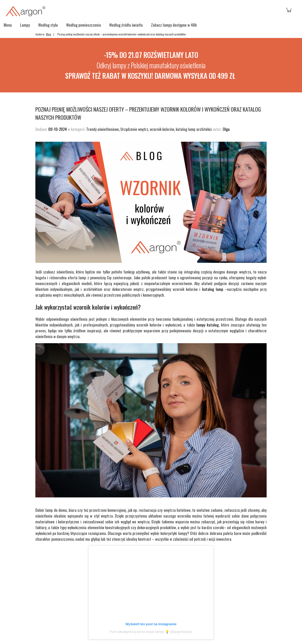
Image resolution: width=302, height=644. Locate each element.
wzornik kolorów (162, 129)
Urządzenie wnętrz (134, 129)
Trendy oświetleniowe (103, 129)
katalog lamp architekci (194, 129)
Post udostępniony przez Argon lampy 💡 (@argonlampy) (151, 632)
